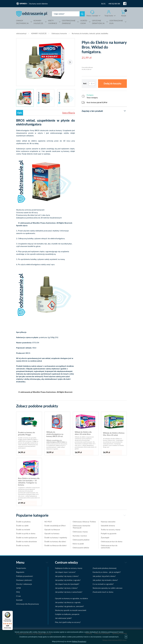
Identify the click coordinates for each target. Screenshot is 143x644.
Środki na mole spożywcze (27, 537)
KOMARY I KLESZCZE (39, 33)
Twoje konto (109, 16)
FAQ (18, 592)
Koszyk (124, 13)
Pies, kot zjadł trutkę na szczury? (68, 622)
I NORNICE (53, 22)
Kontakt (19, 600)
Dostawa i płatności (24, 580)
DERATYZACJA (98, 22)
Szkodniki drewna (108, 526)
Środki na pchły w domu (26, 533)
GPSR (18, 588)
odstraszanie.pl (32, 14)
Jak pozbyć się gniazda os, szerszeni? (69, 606)
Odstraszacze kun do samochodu (109, 546)
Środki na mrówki (23, 529)
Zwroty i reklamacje (24, 584)
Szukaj (82, 14)
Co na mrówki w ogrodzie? (103, 584)
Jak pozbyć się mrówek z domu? (105, 580)
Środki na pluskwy (23, 522)
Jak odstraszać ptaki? (63, 618)
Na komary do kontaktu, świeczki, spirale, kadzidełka (90, 33)
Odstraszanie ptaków (81, 540)
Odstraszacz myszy (80, 532)
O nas (18, 596)
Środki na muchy (23, 545)
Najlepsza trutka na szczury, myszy (69, 568)
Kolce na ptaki (78, 544)
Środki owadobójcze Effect (55, 526)
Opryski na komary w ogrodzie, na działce (71, 598)
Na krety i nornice (80, 536)
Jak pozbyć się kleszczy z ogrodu (68, 602)
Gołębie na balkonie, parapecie (67, 614)
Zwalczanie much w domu (103, 592)
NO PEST (48, 522)
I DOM (84, 22)
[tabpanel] (46, 61)
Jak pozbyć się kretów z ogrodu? (68, 580)
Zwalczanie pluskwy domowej (104, 568)
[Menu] (11, 612)
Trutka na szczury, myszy (111, 529)
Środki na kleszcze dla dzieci (55, 545)
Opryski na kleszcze (52, 529)
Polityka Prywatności (79, 641)
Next (70, 62)
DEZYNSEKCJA (22, 22)
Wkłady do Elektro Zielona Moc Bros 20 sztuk (114, 434)
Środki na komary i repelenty (56, 537)
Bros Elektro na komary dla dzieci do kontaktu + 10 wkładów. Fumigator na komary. (29, 481)
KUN (116, 22)
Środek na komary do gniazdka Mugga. (26, 433)
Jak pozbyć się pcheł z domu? (104, 576)
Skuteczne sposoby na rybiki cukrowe (107, 588)
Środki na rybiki (22, 526)
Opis (20, 113)
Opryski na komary (52, 533)
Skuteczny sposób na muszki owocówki (71, 610)
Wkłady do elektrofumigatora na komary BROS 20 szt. (55, 434)
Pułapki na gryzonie (109, 533)
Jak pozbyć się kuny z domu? (66, 588)
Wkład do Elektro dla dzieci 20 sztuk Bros (83, 433)
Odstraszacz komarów (59, 33)
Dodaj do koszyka (112, 84)
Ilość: (85, 83)
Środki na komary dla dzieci (55, 541)
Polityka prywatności (25, 576)
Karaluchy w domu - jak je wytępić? (107, 572)
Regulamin (20, 572)
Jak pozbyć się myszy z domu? (67, 576)
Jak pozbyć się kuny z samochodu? (69, 592)
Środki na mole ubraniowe (26, 541)
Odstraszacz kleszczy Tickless (84, 522)
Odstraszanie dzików (81, 548)
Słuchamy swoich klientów (38, 4)
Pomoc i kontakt (92, 16)
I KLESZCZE (38, 22)
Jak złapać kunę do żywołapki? (67, 584)
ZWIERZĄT (69, 22)
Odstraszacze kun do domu (112, 541)
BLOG (103, 4)
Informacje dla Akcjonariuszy (28, 604)
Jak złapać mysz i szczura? (65, 572)
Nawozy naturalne (108, 522)
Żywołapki (105, 537)
